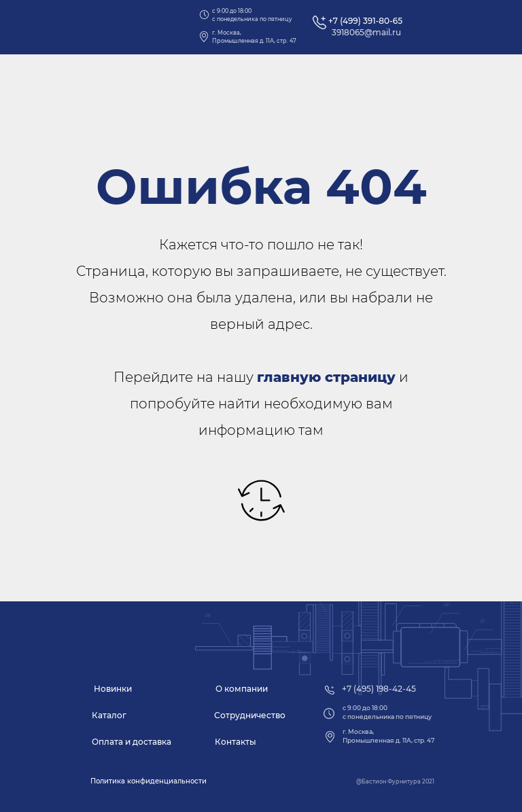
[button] (149, 781)
